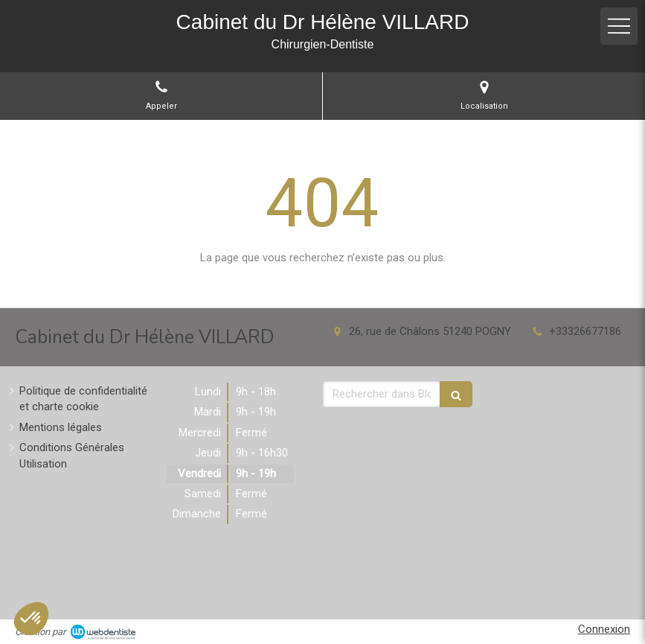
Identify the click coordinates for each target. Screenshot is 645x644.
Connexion (604, 629)
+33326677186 (585, 331)
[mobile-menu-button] (619, 26)
